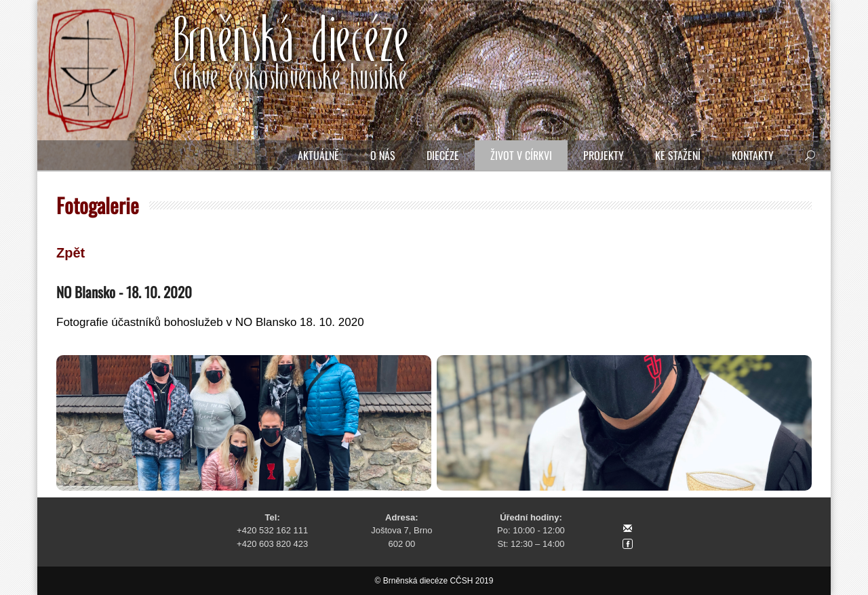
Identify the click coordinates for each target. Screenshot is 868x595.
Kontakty (753, 155)
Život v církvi (521, 155)
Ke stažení (678, 155)
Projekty (604, 155)
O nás (383, 155)
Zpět (71, 253)
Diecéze (443, 155)
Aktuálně (318, 155)
